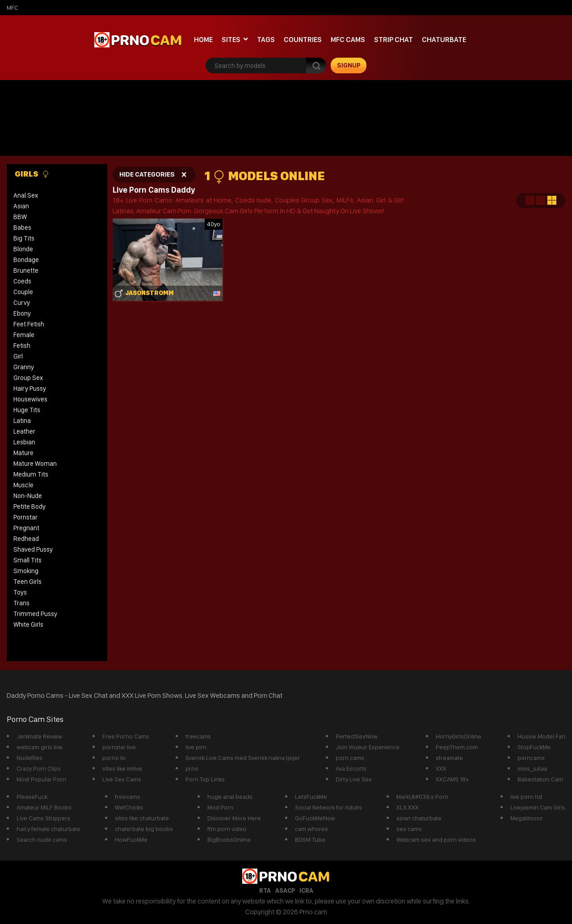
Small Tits (27, 560)
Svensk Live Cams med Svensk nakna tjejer (243, 758)
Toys (20, 592)
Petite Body (29, 506)
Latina (22, 421)
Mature (23, 453)
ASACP (285, 890)
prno (192, 768)
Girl (18, 356)
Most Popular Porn (41, 779)
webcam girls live (40, 747)
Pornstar (25, 517)
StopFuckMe (534, 747)
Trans (21, 603)
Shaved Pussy (33, 549)
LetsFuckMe (311, 797)
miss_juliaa (532, 768)
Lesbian (24, 442)
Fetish (22, 346)
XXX (441, 768)
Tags (266, 40)
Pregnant (26, 528)
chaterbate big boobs (144, 829)
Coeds (22, 281)
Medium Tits (31, 474)
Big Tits (24, 238)
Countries (303, 40)
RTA (265, 890)
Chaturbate (444, 40)
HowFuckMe (131, 840)
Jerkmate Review (39, 736)
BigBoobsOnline (229, 840)
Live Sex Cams (122, 779)
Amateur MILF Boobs (44, 807)
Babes (22, 228)
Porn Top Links (205, 779)
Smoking (26, 571)
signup (349, 65)
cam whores (311, 829)
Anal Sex (26, 195)
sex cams (409, 829)
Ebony (22, 313)
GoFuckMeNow (315, 818)
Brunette (26, 270)
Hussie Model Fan (541, 736)
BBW (20, 217)
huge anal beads (230, 797)
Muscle (23, 485)
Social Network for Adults (328, 807)
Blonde (23, 249)
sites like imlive (122, 768)
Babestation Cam (540, 779)
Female (24, 335)
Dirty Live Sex (354, 779)
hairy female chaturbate (48, 829)
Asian (21, 206)
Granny (24, 367)
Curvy (22, 303)
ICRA (306, 890)
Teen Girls (27, 582)
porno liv (114, 758)
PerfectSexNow (357, 736)
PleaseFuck (32, 797)
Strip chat (393, 40)
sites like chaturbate (142, 818)
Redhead (26, 539)
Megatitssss (526, 818)
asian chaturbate (419, 818)
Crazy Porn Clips (39, 768)
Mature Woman (35, 464)
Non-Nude (28, 496)
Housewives (30, 399)
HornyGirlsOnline (458, 736)
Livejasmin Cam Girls (538, 807)
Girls (32, 174)
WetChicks (129, 807)
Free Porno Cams (126, 736)
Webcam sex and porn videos (436, 840)
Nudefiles (29, 758)
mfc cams (348, 40)
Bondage (26, 260)
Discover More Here (234, 818)
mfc (13, 8)
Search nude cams (42, 840)
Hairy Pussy (30, 388)
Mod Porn (220, 807)
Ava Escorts (351, 768)
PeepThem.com (457, 747)
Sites (231, 40)
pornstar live (119, 747)
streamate (449, 758)
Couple (23, 292)
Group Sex (28, 378)
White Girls (28, 624)
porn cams (350, 758)
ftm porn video (227, 829)
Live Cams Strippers (43, 818)
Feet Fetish (29, 324)
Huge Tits (27, 410)
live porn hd (526, 797)
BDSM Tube (310, 840)
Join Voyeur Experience (368, 747)
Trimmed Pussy (35, 614)
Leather (24, 431)
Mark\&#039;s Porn (422, 797)
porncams (531, 758)
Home (203, 40)
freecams (198, 736)
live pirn (196, 747)
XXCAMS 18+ (452, 779)
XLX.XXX (408, 807)
